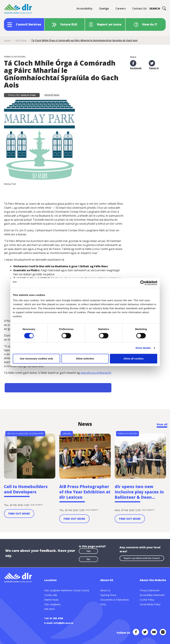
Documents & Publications (115, 600)
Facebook (136, 65)
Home (7, 40)
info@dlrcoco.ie (63, 623)
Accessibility (85, 8)
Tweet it (154, 65)
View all (162, 424)
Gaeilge (104, 8)
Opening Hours (108, 595)
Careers (121, 8)
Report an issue (109, 24)
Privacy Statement (150, 590)
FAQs (103, 604)
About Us (105, 590)
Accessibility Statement (152, 595)
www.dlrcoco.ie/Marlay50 (96, 373)
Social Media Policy (150, 604)
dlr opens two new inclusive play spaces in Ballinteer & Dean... (139, 492)
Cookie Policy (147, 600)
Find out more (19, 514)
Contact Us (139, 8)
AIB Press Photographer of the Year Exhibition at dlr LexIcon (85, 492)
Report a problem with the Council (142, 558)
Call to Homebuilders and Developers (26, 489)
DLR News (21, 40)
